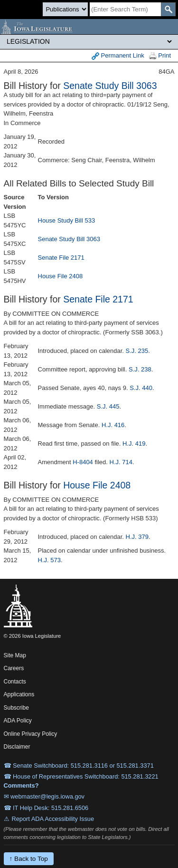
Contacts (15, 682)
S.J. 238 (140, 369)
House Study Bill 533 (67, 220)
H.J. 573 (49, 560)
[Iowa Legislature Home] (89, 27)
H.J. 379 (137, 537)
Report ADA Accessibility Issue (53, 819)
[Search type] (65, 9)
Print (160, 56)
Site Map (15, 655)
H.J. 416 (113, 425)
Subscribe (16, 708)
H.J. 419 (134, 444)
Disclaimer (17, 747)
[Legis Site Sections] (89, 41)
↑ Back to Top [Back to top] (29, 859)
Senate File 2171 (61, 258)
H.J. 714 (121, 462)
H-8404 (83, 462)
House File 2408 (61, 276)
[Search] (125, 9)
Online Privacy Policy (31, 734)
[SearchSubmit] (168, 9)
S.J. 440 (141, 388)
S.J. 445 (108, 406)
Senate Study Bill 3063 (110, 86)
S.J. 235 (137, 351)
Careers (14, 668)
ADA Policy (18, 721)
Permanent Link (118, 56)
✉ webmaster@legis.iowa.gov (44, 796)
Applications (19, 694)
